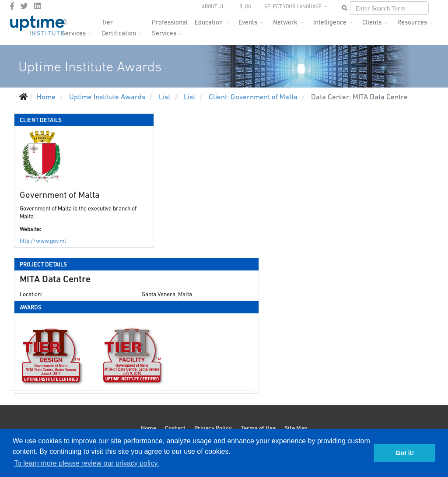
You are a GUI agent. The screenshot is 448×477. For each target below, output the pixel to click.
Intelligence (330, 22)
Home (149, 428)
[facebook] (12, 6)
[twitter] (24, 6)
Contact (175, 428)
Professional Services (170, 25)
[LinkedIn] (37, 6)
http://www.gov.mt (43, 241)
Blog (245, 7)
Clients (372, 22)
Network (285, 22)
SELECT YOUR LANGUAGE (294, 7)
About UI (212, 7)
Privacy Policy (213, 428)
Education (209, 22)
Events (248, 22)
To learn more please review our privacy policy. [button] (86, 463)
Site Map (296, 428)
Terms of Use (258, 428)
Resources (412, 22)
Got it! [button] (405, 453)
